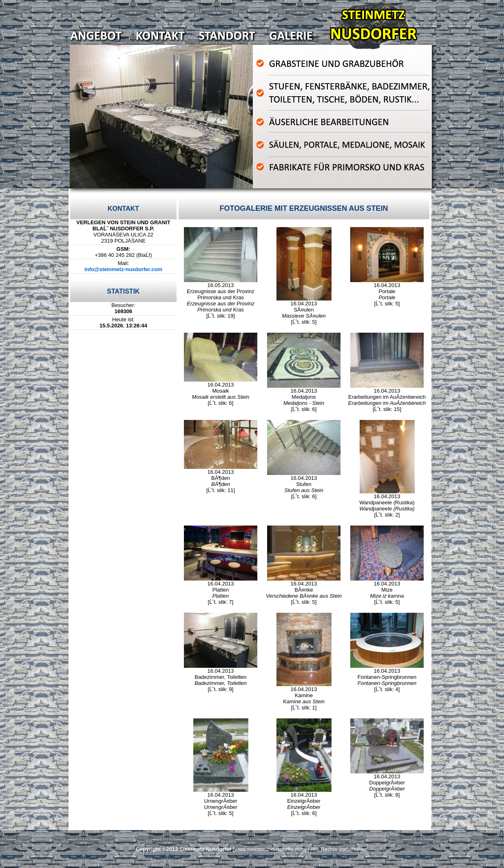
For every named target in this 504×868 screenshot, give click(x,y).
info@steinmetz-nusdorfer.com (123, 269)
